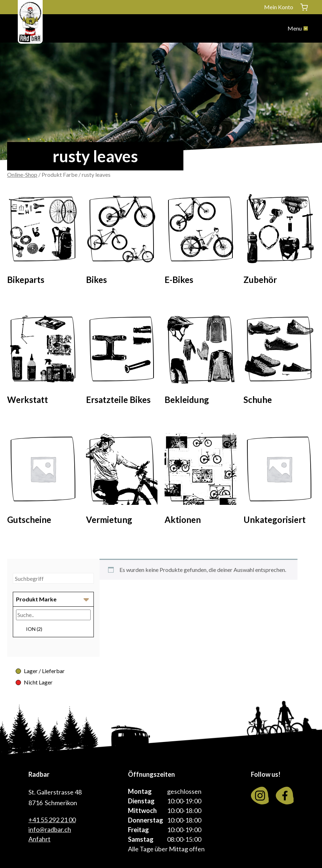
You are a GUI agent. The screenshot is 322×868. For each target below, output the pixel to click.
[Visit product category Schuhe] (279, 361)
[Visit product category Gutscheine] (43, 481)
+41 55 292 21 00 (52, 820)
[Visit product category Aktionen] (200, 481)
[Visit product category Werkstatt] (43, 361)
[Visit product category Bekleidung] (200, 361)
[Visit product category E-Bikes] (200, 241)
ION (34, 629)
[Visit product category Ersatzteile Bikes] (122, 361)
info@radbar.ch (50, 829)
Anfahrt (39, 839)
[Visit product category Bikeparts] (43, 241)
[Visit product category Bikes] (122, 241)
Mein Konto (279, 7)
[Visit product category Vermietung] (122, 481)
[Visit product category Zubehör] (279, 241)
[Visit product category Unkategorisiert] (279, 481)
